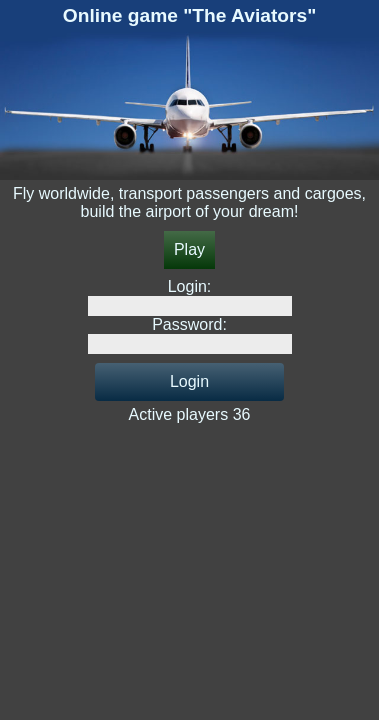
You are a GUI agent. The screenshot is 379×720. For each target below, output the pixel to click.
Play (189, 249)
